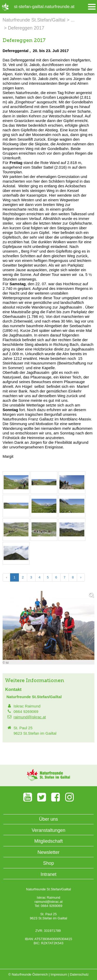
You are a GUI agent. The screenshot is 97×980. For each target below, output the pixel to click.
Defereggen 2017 (26, 28)
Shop (48, 863)
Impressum (59, 974)
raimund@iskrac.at (30, 717)
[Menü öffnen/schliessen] (92, 7)
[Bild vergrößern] (48, 625)
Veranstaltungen (48, 830)
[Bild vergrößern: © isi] (16, 491)
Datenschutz (79, 974)
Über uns (48, 819)
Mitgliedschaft (48, 841)
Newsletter (48, 852)
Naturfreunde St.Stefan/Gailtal (34, 20)
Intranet (48, 874)
